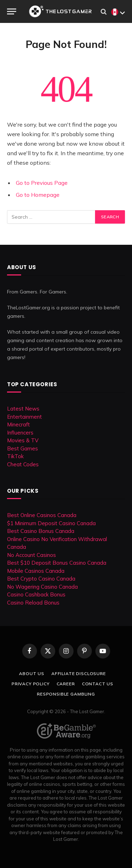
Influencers (20, 433)
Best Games (23, 448)
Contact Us (98, 684)
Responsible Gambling (66, 694)
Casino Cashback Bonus (36, 594)
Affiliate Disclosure (79, 673)
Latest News (23, 409)
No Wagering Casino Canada (42, 587)
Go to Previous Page (42, 183)
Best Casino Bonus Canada (41, 531)
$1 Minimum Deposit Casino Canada (51, 523)
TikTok (15, 456)
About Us (32, 673)
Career (66, 684)
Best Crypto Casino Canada (41, 579)
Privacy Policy (31, 684)
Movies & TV (23, 440)
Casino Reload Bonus (33, 603)
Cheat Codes (23, 464)
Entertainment (24, 417)
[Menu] (12, 11)
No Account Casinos (32, 555)
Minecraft (18, 424)
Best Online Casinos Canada (42, 515)
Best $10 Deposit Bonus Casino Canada (57, 563)
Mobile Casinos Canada (36, 571)
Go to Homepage (38, 195)
